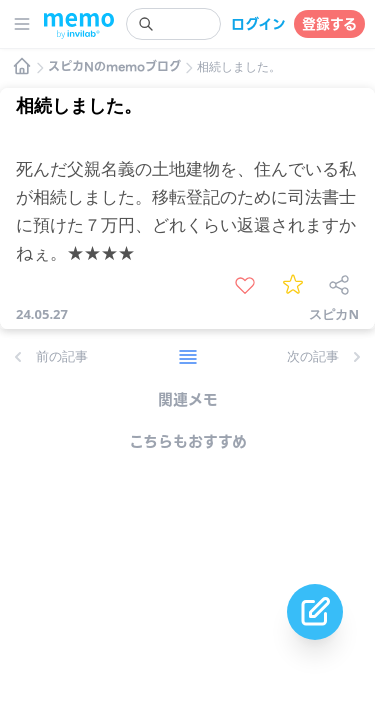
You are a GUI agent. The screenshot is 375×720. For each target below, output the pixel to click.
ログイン (258, 24)
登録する (329, 24)
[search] (173, 24)
